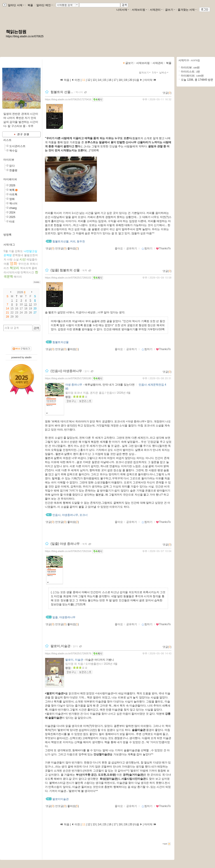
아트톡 (13, 194)
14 (99, 80)
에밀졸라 (32, 260)
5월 (6, 251)
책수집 (13, 151)
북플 (30, 5)
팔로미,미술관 (61, 646)
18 (120, 80)
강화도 (19, 251)
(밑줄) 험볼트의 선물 (65, 270)
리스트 (7, 140)
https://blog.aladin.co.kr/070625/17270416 (68, 99)
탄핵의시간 (27, 272)
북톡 (12, 190)
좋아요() (73, 248)
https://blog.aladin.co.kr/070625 (25, 36)
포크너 (84, 515)
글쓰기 (170, 10)
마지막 (150, 80)
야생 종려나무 (74, 385)
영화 (12, 199)
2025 (12, 217)
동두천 (81, 241)
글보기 (129, 63)
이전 (76, 80)
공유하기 (132, 248)
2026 (12, 185)
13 (35, 304)
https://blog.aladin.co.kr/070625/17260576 (68, 653)
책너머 (13, 204)
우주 (145, 99)
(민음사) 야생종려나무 (66, 371)
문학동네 (18, 255)
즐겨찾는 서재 (187, 10)
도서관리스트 (17, 146)
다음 (138, 80)
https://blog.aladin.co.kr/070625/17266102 (68, 278)
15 (105, 80)
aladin (28, 357)
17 (115, 80)
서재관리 (156, 10)
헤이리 (18, 277)
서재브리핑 (139, 10)
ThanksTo (163, 248)
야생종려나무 (70, 515)
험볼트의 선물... (62, 92)
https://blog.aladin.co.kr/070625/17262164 (68, 551)
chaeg (13, 208)
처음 (65, 80)
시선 (23, 259)
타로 (12, 222)
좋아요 (119, 248)
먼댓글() (61, 248)
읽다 (12, 166)
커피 (73, 241)
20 (131, 80)
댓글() (167, 93)
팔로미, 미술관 (74, 660)
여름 (6, 264)
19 (126, 80)
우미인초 (24, 264)
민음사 (56, 515)
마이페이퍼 (10, 179)
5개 (155, 73)
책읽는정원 (16, 32)
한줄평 (13, 170)
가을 (11, 251)
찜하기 (147, 248)
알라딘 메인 (44, 5)
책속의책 (26, 268)
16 (110, 80)
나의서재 (123, 10)
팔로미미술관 (61, 799)
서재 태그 (9, 245)
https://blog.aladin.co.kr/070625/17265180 (68, 378)
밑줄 (55, 617)
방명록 (7, 235)
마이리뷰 (9, 160)
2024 (12, 213)
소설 (16, 260)
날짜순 (164, 73)
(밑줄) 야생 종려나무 (65, 544)
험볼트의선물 (61, 241)
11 (26, 304)
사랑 (10, 260)
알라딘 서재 (16, 5)
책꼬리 (14, 268)
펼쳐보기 (145, 73)
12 (30, 304)
